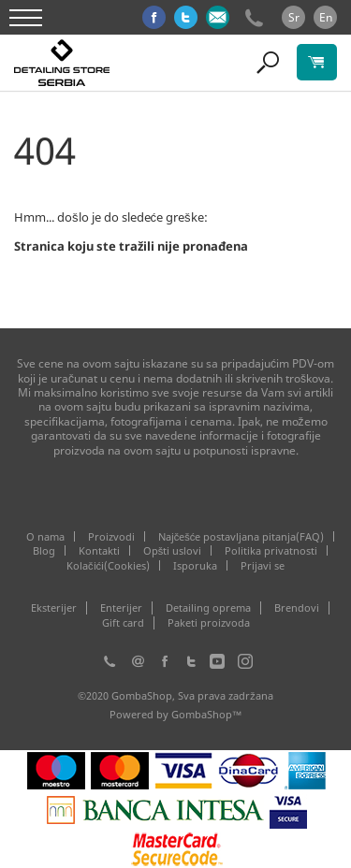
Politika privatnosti (271, 550)
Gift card (123, 623)
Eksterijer (54, 608)
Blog (44, 550)
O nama (45, 536)
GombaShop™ (207, 714)
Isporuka (195, 565)
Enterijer (121, 608)
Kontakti (99, 550)
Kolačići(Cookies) (108, 565)
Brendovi (297, 608)
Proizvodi (111, 536)
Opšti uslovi (173, 550)
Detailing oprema (208, 608)
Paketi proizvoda (209, 623)
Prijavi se (263, 565)
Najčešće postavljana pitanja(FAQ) (241, 536)
